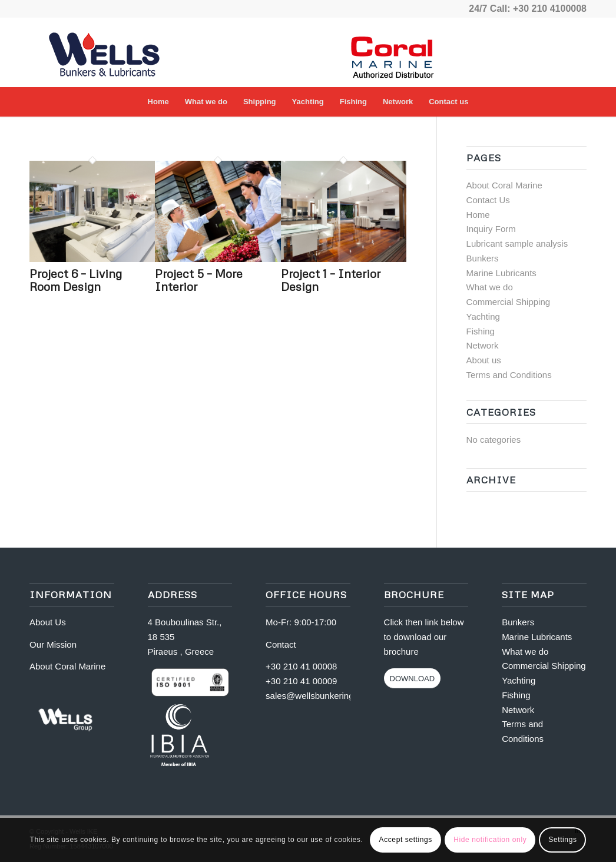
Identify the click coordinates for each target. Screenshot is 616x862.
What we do (490, 287)
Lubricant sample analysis (517, 243)
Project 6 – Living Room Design (76, 280)
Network (483, 345)
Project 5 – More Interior (199, 280)
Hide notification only (490, 840)
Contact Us (488, 200)
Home (478, 215)
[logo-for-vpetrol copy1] (118, 52)
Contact (281, 644)
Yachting (483, 316)
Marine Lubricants (501, 273)
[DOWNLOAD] (413, 678)
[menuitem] (158, 102)
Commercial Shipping (509, 302)
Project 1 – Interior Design (331, 280)
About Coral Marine (504, 185)
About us (484, 360)
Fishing (481, 331)
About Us (48, 622)
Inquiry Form (491, 229)
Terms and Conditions (509, 375)
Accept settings (406, 840)
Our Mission (53, 644)
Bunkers (483, 258)
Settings (562, 840)
